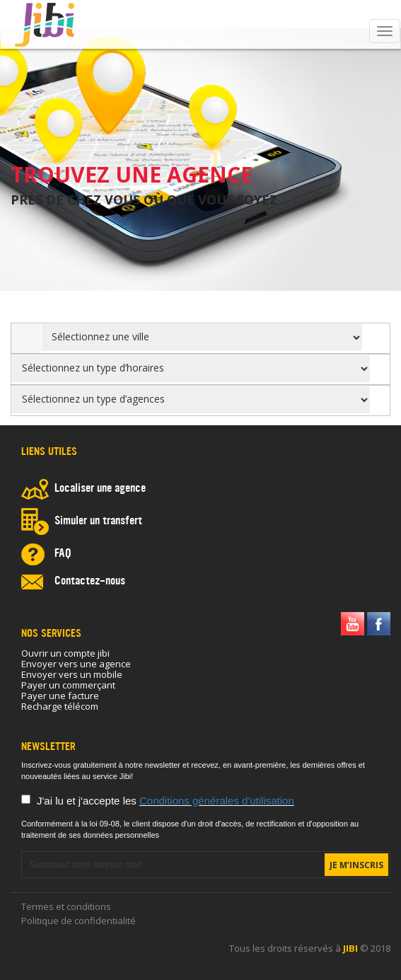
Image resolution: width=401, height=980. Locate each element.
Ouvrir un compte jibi (65, 653)
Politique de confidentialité (79, 921)
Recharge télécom (60, 706)
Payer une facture (60, 696)
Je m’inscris (356, 865)
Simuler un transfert (98, 521)
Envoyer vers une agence (76, 664)
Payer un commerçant (68, 685)
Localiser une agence (100, 489)
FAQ (63, 554)
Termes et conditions (66, 906)
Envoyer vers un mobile (72, 674)
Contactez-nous (90, 582)
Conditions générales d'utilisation (217, 801)
